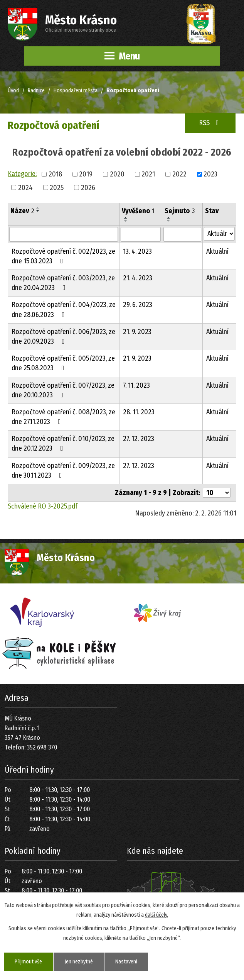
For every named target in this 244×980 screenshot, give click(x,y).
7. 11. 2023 (136, 385)
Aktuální (217, 251)
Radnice (36, 91)
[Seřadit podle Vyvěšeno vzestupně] (126, 218)
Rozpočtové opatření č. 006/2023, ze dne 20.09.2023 (63, 337)
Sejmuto (180, 211)
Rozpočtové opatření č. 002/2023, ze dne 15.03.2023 (63, 256)
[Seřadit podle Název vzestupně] (38, 208)
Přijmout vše (28, 962)
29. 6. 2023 (138, 305)
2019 (86, 174)
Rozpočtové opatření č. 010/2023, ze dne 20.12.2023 (63, 443)
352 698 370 (42, 747)
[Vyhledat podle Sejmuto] (182, 234)
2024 (25, 187)
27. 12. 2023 (139, 439)
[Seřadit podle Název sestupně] (38, 211)
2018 (55, 174)
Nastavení (126, 962)
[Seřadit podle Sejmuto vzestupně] (169, 218)
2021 (148, 174)
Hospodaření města (76, 91)
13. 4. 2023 (137, 251)
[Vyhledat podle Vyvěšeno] (141, 234)
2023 (210, 174)
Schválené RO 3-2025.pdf (43, 506)
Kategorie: (22, 174)
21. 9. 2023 (137, 332)
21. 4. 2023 (138, 278)
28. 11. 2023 (139, 412)
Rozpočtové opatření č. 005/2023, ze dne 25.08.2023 (63, 363)
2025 (57, 187)
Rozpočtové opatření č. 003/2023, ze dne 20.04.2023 (63, 283)
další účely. (156, 915)
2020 (117, 174)
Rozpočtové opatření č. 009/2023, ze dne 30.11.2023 (63, 471)
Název (22, 211)
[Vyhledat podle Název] (64, 234)
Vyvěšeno (138, 211)
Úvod (13, 91)
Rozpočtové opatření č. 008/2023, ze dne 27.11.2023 (63, 417)
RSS (210, 123)
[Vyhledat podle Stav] (219, 234)
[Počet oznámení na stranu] (217, 493)
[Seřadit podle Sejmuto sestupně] (169, 221)
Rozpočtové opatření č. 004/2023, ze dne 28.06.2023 (64, 309)
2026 (88, 187)
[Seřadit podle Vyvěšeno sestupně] (126, 221)
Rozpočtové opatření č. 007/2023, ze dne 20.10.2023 (63, 390)
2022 (179, 174)
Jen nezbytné (79, 962)
